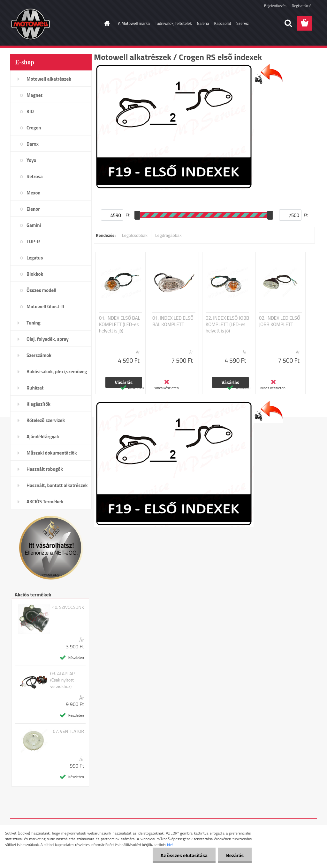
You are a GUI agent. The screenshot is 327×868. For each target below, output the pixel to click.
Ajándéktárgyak (43, 437)
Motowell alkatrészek (49, 79)
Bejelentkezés (275, 6)
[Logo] (54, 24)
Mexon (34, 193)
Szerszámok (39, 355)
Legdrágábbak (168, 235)
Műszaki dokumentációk (52, 453)
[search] (288, 23)
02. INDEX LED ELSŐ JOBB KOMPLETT (280, 321)
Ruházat (35, 388)
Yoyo (31, 160)
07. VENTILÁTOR (68, 731)
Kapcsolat (223, 23)
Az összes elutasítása (184, 855)
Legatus (35, 258)
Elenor (33, 209)
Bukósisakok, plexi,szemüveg (57, 372)
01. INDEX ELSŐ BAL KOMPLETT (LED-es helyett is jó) (120, 325)
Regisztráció (302, 6)
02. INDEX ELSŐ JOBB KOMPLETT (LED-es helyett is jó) (227, 325)
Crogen (34, 128)
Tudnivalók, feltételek (173, 23)
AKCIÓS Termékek (45, 502)
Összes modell (41, 290)
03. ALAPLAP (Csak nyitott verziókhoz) (62, 680)
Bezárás (235, 855)
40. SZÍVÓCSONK (68, 607)
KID (30, 111)
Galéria (203, 23)
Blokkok (35, 274)
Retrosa (35, 176)
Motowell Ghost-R (45, 306)
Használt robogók (45, 469)
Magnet (34, 95)
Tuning (34, 323)
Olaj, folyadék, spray (48, 339)
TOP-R (33, 241)
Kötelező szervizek (46, 420)
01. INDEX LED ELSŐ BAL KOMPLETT (173, 321)
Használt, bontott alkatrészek (57, 485)
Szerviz (243, 23)
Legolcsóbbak (135, 235)
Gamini (34, 225)
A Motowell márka (134, 23)
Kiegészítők (38, 404)
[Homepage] (106, 23)
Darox (33, 144)
